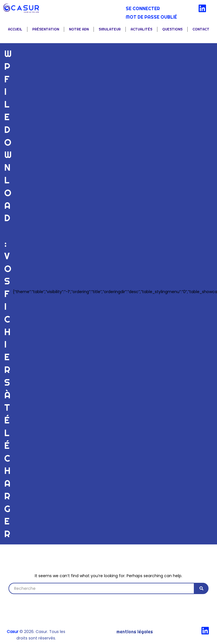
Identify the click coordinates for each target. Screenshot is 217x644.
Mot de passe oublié (151, 17)
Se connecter (143, 8)
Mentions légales (135, 632)
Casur (13, 632)
